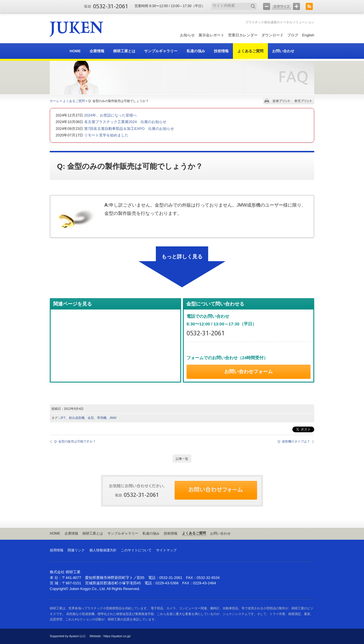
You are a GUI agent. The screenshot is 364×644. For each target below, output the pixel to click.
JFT (63, 418)
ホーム (54, 101)
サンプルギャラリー (123, 533)
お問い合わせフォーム (249, 372)
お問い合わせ (220, 533)
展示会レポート (211, 35)
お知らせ (187, 35)
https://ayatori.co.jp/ (117, 636)
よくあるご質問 (74, 101)
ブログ (293, 35)
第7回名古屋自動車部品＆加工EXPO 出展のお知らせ (129, 129)
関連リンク (76, 550)
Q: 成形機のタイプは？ (294, 441)
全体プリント (281, 101)
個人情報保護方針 (103, 550)
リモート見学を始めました (106, 135)
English (308, 35)
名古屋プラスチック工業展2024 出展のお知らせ (125, 122)
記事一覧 (182, 459)
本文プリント (303, 101)
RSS (309, 6)
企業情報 (71, 533)
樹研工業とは (93, 533)
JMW (113, 418)
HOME (55, 533)
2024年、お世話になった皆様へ (110, 115)
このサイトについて (136, 550)
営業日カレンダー (243, 35)
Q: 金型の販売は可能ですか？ (75, 441)
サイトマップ (166, 550)
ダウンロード (272, 35)
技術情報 (171, 533)
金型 (91, 418)
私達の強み (151, 533)
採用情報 (57, 550)
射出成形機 (77, 418)
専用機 (102, 418)
